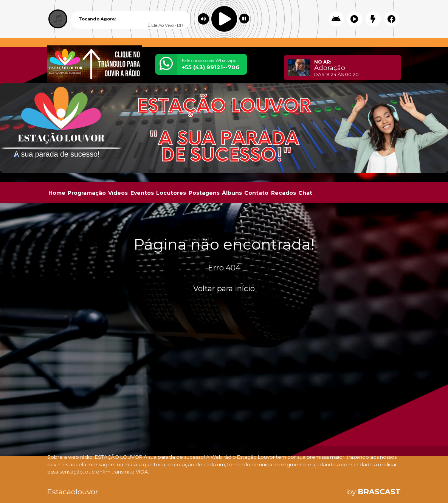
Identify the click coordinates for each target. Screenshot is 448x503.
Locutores (171, 193)
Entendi (419, 477)
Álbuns (232, 193)
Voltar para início (224, 289)
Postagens (204, 193)
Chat (305, 193)
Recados (284, 193)
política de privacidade (321, 484)
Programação (87, 193)
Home (57, 193)
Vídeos (118, 193)
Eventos (142, 193)
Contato (256, 193)
